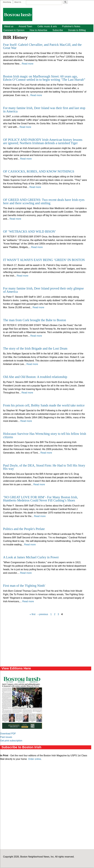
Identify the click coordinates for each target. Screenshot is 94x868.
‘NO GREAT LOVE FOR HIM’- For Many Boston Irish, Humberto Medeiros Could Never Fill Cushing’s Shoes (40, 499)
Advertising (7, 2)
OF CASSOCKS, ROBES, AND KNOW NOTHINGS (39, 171)
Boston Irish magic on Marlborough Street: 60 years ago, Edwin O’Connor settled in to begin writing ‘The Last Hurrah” (44, 78)
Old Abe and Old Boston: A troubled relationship (35, 377)
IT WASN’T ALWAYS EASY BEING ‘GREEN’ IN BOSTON (44, 260)
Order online (35, 759)
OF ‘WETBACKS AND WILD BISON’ (30, 232)
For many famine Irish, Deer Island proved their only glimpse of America (43, 290)
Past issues (6, 737)
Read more (28, 64)
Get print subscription (11, 741)
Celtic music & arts (47, 26)
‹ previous (43, 614)
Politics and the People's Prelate (24, 529)
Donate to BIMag (77, 30)
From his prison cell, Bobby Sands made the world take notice (44, 405)
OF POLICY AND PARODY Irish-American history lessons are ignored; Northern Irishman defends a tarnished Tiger (43, 141)
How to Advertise (38, 30)
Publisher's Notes (71, 26)
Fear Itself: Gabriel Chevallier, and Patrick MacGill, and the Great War (42, 46)
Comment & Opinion (14, 30)
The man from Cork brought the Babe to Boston (35, 320)
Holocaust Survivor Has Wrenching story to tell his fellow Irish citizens (45, 435)
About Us (18, 2)
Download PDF (8, 734)
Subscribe (58, 30)
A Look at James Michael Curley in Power (31, 557)
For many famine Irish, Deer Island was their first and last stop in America (44, 110)
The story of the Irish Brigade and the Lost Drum (35, 348)
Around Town (25, 26)
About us (9, 26)
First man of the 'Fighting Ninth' (24, 586)
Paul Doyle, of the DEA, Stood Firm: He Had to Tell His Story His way (44, 467)
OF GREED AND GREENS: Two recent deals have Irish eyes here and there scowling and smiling (44, 201)
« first (33, 614)
